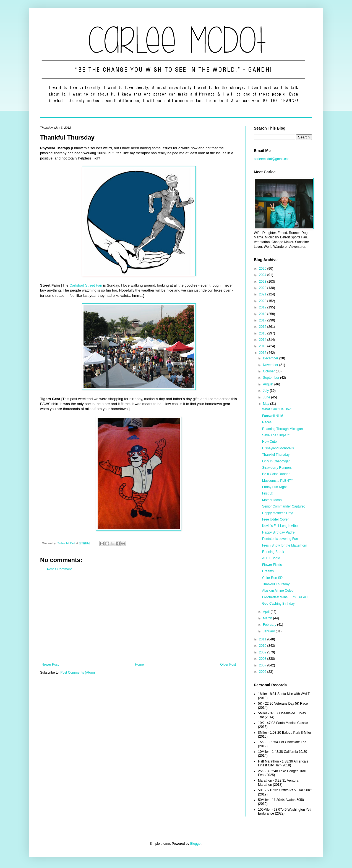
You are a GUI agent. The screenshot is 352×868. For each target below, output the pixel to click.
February (270, 625)
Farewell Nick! (273, 416)
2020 (263, 301)
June (267, 397)
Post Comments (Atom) (78, 673)
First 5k (268, 493)
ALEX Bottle (271, 558)
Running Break (273, 552)
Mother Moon (272, 500)
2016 (263, 327)
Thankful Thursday (276, 455)
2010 (263, 646)
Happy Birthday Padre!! (279, 532)
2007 (263, 665)
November (271, 365)
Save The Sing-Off (276, 435)
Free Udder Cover (275, 519)
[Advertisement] (139, 617)
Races (267, 422)
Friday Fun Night (274, 487)
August (269, 384)
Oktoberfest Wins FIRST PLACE (286, 597)
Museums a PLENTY (278, 481)
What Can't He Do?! (277, 409)
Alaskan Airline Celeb (278, 591)
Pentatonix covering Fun (280, 539)
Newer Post (50, 664)
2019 (263, 307)
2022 (263, 288)
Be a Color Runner (276, 474)
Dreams (268, 571)
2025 (263, 269)
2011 (263, 639)
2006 (263, 672)
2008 (263, 659)
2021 (263, 294)
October (269, 371)
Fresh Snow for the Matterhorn (285, 545)
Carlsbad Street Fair (86, 285)
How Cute (269, 442)
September (272, 378)
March (268, 618)
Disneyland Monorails (278, 448)
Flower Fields (272, 565)
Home (139, 664)
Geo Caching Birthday (278, 604)
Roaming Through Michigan (282, 429)
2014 (263, 340)
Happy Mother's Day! (278, 513)
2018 (263, 314)
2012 (263, 353)
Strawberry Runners (277, 468)
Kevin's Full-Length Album (281, 526)
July (266, 391)
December (271, 358)
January (269, 631)
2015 (263, 333)
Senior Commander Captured (284, 506)
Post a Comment (59, 569)
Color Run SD (272, 578)
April (267, 612)
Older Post (228, 664)
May (267, 404)
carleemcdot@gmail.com (272, 159)
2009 (263, 652)
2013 (263, 346)
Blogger (196, 844)
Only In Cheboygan (276, 461)
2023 (263, 282)
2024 (263, 275)
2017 (263, 320)
